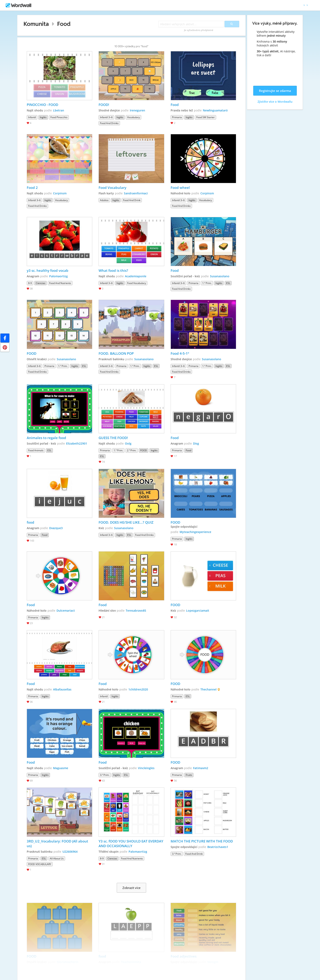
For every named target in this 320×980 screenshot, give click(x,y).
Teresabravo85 (136, 611)
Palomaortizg (58, 276)
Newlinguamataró (215, 110)
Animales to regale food (46, 438)
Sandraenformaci (136, 193)
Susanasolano (220, 276)
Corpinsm (60, 193)
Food (64, 24)
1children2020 (138, 689)
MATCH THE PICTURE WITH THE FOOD (202, 841)
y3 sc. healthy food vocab (48, 270)
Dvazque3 (56, 528)
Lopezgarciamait (198, 611)
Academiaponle (136, 276)
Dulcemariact (66, 611)
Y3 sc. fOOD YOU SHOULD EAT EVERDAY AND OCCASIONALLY (131, 843)
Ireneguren (137, 110)
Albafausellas (62, 689)
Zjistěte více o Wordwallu (275, 102)
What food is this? (113, 270)
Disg (196, 443)
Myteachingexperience (195, 532)
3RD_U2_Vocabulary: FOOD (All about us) (58, 843)
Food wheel (180, 188)
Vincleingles (146, 768)
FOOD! (104, 105)
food (31, 522)
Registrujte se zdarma (275, 91)
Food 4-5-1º (180, 353)
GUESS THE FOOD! (113, 438)
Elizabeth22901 (77, 443)
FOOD (32, 353)
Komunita (36, 24)
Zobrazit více (131, 888)
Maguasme (61, 768)
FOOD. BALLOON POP (116, 353)
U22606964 (70, 852)
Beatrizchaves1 (218, 847)
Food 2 (32, 188)
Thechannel (208, 689)
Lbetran (59, 110)
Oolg (128, 443)
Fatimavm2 (201, 768)
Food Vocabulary (112, 188)
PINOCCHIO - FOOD (42, 105)
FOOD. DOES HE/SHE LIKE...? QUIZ (126, 522)
